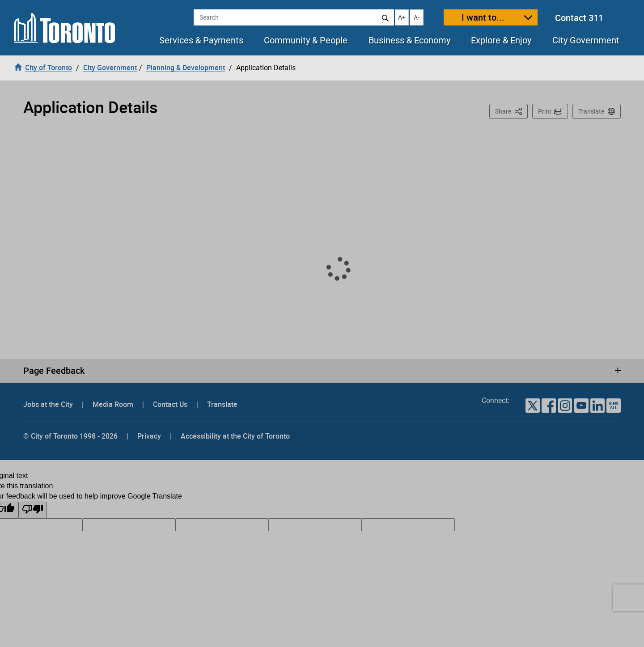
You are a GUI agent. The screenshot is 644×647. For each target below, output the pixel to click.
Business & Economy (409, 40)
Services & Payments (201, 40)
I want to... (483, 17)
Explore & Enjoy (501, 40)
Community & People (306, 40)
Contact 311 (579, 18)
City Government (586, 40)
